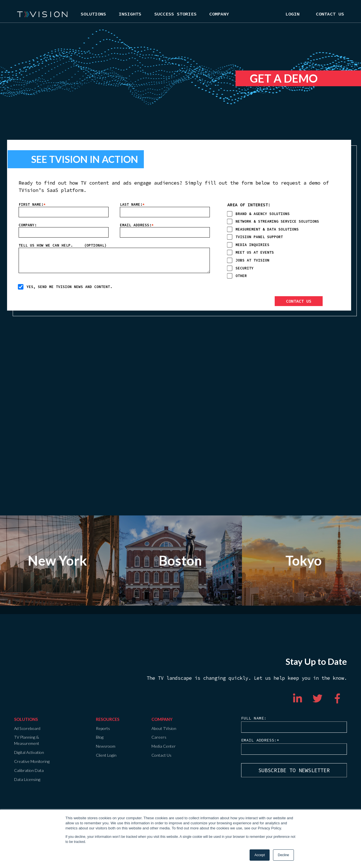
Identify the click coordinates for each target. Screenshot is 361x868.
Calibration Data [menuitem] (29, 770)
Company (219, 14)
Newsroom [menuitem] (106, 746)
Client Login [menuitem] (106, 755)
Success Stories (175, 14)
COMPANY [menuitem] (162, 719)
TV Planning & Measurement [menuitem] (27, 740)
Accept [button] (260, 855)
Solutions (93, 14)
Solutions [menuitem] (26, 719)
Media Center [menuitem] (164, 746)
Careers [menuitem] (159, 737)
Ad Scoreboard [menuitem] (27, 728)
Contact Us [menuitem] (330, 14)
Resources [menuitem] (108, 719)
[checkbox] (282, 244)
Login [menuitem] (292, 14)
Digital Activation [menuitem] (29, 752)
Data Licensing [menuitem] (27, 779)
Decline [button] (283, 855)
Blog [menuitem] (100, 737)
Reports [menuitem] (103, 728)
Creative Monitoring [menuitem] (32, 761)
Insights (130, 14)
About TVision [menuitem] (164, 728)
